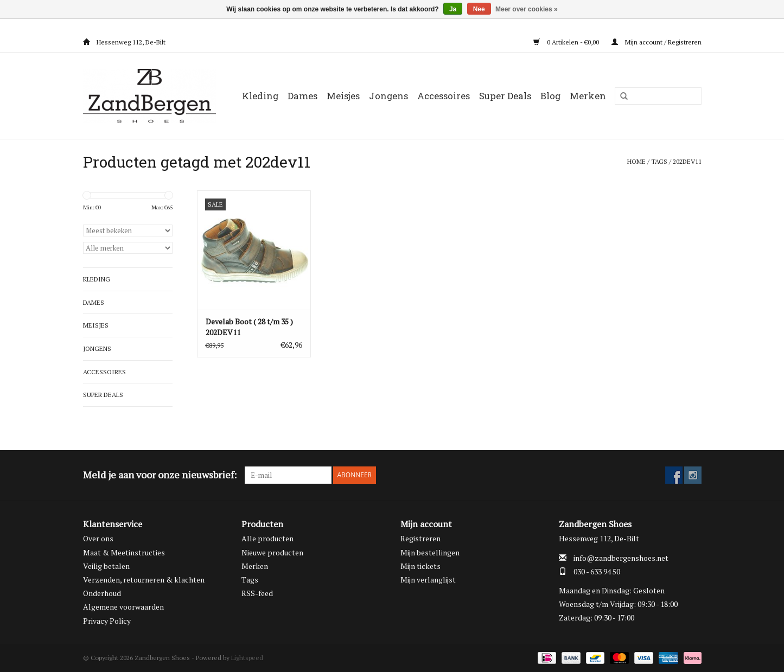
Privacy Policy (107, 621)
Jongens (388, 96)
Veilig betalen (106, 566)
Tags (659, 161)
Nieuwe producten (272, 552)
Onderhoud (102, 593)
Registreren (420, 538)
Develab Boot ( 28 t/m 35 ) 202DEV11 (249, 327)
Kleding (260, 96)
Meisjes (343, 96)
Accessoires (444, 96)
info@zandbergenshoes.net (621, 558)
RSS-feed (257, 593)
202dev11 (687, 161)
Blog (550, 96)
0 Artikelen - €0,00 (567, 42)
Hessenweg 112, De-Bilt (124, 42)
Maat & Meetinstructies (124, 552)
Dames (302, 96)
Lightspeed (247, 658)
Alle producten (267, 538)
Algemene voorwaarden (123, 607)
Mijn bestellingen (430, 552)
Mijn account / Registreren (656, 42)
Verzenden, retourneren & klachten (144, 580)
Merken (588, 96)
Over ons (98, 538)
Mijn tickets (420, 566)
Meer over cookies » (527, 9)
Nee (479, 9)
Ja (453, 9)
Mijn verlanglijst (428, 580)
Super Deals (505, 96)
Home (636, 161)
